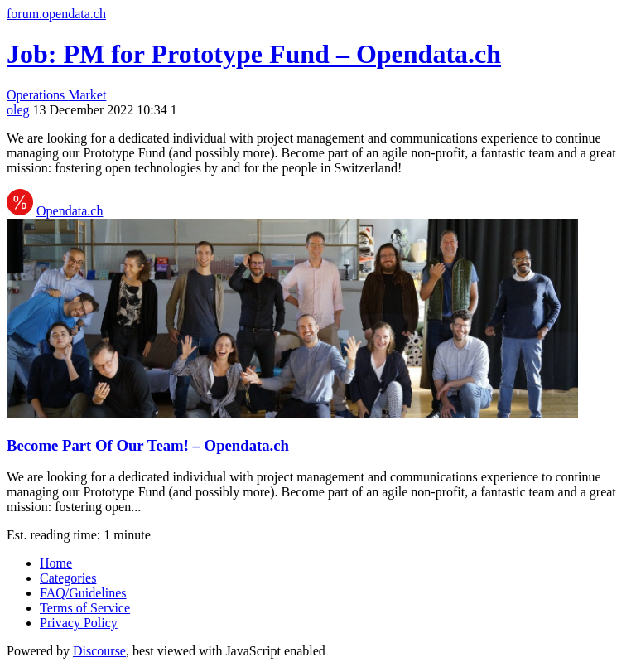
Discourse (99, 651)
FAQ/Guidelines (83, 593)
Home (56, 563)
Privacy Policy (79, 623)
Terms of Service (85, 608)
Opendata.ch (70, 211)
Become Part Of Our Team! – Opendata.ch (148, 445)
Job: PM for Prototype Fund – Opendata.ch (254, 54)
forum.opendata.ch (56, 14)
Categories (68, 578)
